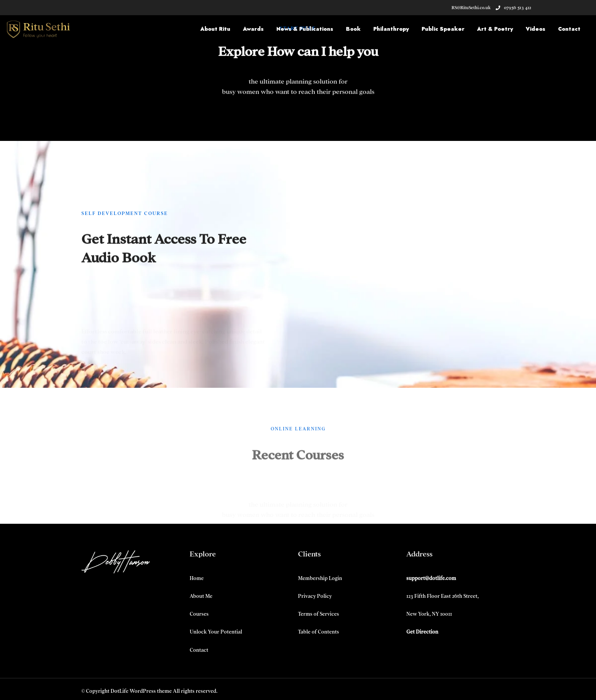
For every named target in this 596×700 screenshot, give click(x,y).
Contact (569, 29)
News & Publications (305, 29)
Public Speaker (443, 29)
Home (197, 578)
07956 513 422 (513, 8)
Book (353, 29)
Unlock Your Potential (216, 632)
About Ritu (215, 29)
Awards (253, 29)
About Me (201, 596)
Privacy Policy (315, 596)
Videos (536, 29)
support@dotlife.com (431, 578)
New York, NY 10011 (429, 614)
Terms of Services (319, 614)
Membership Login (320, 578)
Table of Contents (319, 632)
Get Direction (422, 632)
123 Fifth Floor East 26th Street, (442, 596)
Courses (199, 614)
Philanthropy (391, 29)
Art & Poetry (495, 29)
